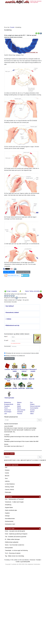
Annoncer (33, 560)
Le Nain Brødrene (10, 484)
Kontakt (38, 560)
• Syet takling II (9, 306)
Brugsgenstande (9, 404)
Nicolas (6, 444)
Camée (7, 473)
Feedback (26, 275)
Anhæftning (8, 505)
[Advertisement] (23, 15)
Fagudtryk (7, 406)
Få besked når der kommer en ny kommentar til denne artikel (22, 353)
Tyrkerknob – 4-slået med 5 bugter (14, 502)
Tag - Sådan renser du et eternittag (14, 556)
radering (7, 481)
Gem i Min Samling (9, 272)
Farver (6, 408)
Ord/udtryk (20, 412)
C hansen (7, 435)
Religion (32, 404)
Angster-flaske (9, 507)
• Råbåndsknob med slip (12, 325)
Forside (12, 27)
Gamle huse (8, 410)
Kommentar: (7, 346)
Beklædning (8, 402)
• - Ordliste (8, 319)
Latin (6, 414)
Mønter (19, 408)
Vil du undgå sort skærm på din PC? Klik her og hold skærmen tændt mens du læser (20, 36)
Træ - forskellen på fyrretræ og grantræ (16, 537)
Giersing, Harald (9, 487)
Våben (32, 414)
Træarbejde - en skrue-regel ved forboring (16, 550)
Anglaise (7, 513)
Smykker (32, 410)
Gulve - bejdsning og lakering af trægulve (16, 534)
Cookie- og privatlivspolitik (23, 562)
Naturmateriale (21, 410)
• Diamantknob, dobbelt (12, 313)
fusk (6, 467)
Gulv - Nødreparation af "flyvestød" (14, 499)
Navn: (6, 337)
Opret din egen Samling (23, 272)
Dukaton (7, 470)
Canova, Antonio (9, 490)
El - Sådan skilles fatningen (12, 539)
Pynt (31, 402)
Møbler (19, 406)
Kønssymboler (9, 548)
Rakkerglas (8, 492)
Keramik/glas (8, 412)
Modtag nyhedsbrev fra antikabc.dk (15, 356)
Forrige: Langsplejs (11, 291)
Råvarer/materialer (35, 406)
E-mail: (6, 340)
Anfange (7, 516)
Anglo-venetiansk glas (11, 510)
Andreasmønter (9, 521)
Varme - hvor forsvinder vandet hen (15, 545)
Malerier (19, 402)
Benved (7, 476)
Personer (20, 414)
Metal (19, 404)
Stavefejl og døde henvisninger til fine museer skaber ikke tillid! (21, 437)
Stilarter (32, 412)
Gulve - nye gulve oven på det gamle (15, 531)
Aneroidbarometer (10, 519)
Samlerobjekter (34, 408)
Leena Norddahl (9, 426)
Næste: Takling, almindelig (33, 291)
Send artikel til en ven (13, 275)
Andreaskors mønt (10, 524)
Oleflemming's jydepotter (12, 542)
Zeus (6, 478)
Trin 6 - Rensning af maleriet (13, 553)
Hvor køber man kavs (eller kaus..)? (14, 446)
